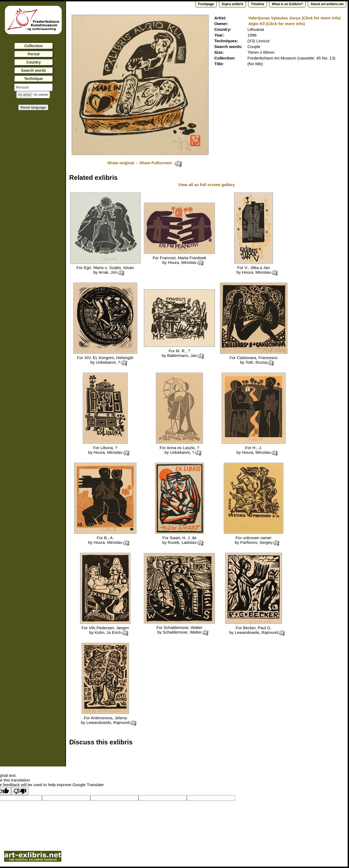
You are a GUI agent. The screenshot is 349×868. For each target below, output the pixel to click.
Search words (34, 70)
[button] (24, 95)
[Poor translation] (20, 791)
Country (34, 62)
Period (34, 54)
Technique (34, 79)
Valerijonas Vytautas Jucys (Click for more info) (294, 18)
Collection (34, 46)
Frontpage (206, 4)
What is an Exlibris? (287, 4)
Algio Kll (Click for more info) (276, 24)
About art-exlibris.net (327, 4)
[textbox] (33, 87)
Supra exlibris (232, 4)
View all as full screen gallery (207, 185)
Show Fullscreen (156, 163)
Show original (121, 163)
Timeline (257, 4)
